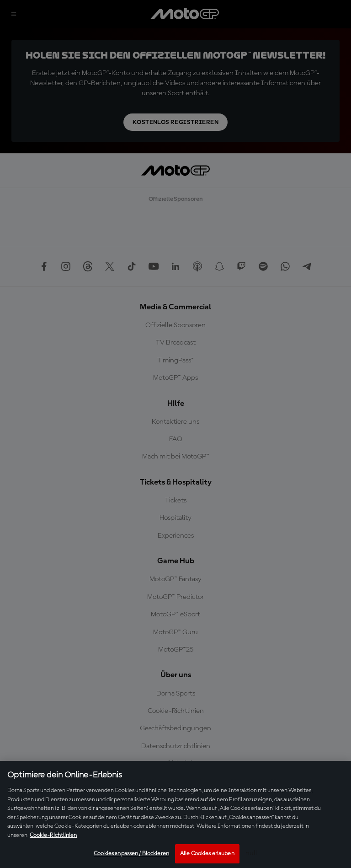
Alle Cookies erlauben (207, 854)
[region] (175, 814)
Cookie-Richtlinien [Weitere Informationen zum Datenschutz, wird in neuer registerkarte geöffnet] (53, 835)
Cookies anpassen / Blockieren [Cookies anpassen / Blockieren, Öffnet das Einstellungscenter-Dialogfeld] (131, 854)
